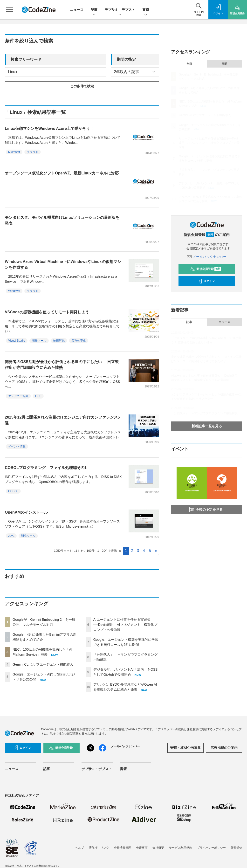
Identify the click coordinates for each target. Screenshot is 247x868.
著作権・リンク (99, 848)
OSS (38, 396)
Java (11, 536)
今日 (189, 64)
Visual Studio (17, 341)
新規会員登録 (206, 269)
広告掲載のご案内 (224, 748)
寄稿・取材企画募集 (185, 748)
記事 (94, 10)
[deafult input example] (55, 72)
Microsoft (14, 152)
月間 (224, 64)
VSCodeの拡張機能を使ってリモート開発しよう (47, 312)
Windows (14, 291)
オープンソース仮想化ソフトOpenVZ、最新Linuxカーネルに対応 (62, 173)
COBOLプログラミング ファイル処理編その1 (46, 468)
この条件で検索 (82, 86)
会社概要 (158, 848)
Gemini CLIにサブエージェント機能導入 (43, 664)
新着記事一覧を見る (207, 426)
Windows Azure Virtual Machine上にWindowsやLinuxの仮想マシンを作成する (63, 265)
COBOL (13, 491)
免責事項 (142, 848)
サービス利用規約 (180, 848)
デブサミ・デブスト (120, 10)
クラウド (33, 152)
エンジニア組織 (18, 396)
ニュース (77, 10)
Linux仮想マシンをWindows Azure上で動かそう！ (49, 128)
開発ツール (39, 341)
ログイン (206, 281)
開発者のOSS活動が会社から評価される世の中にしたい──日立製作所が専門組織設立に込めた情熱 (62, 365)
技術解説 (59, 341)
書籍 (146, 10)
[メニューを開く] (10, 10)
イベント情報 (17, 447)
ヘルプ (80, 848)
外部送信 (236, 848)
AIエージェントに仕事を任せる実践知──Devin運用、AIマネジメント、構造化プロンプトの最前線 (125, 625)
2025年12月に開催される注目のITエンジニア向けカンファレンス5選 (62, 420)
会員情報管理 (123, 848)
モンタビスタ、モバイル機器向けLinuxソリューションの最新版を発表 (62, 220)
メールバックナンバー (207, 257)
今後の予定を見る (206, 510)
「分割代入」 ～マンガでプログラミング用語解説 (204, 413)
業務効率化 (79, 341)
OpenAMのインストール (26, 512)
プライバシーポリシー (211, 848)
